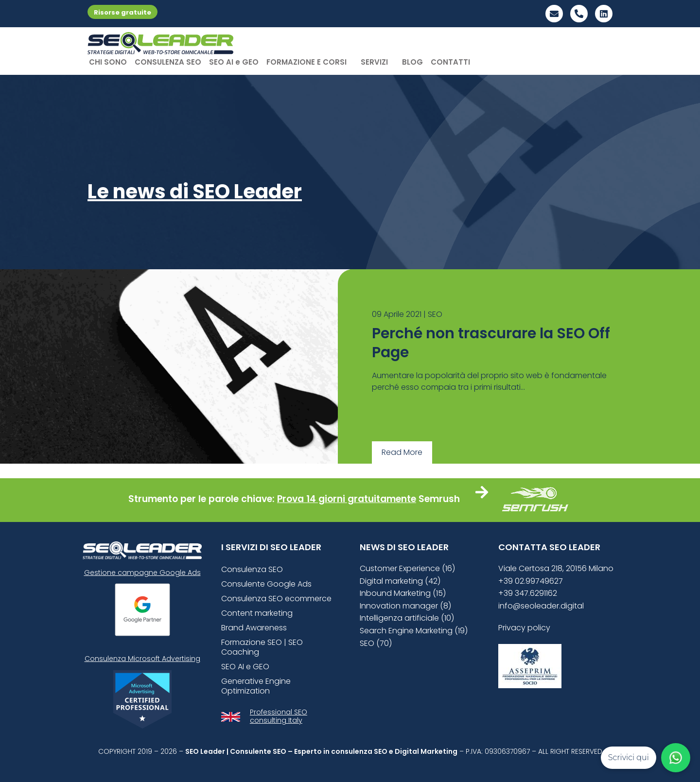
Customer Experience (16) (407, 568)
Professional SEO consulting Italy (279, 716)
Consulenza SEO (252, 569)
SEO (435, 314)
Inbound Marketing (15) (403, 593)
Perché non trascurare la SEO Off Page (491, 343)
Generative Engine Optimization (256, 686)
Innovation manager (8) (405, 606)
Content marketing (257, 613)
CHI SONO (108, 62)
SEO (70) (376, 643)
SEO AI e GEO (234, 62)
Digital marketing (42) (400, 581)
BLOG (412, 62)
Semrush (439, 499)
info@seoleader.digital (541, 606)
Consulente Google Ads (266, 584)
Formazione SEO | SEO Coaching (262, 647)
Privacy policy (524, 628)
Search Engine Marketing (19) (414, 631)
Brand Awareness (254, 628)
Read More (402, 452)
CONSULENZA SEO (168, 62)
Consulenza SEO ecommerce (276, 599)
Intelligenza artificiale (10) (407, 618)
